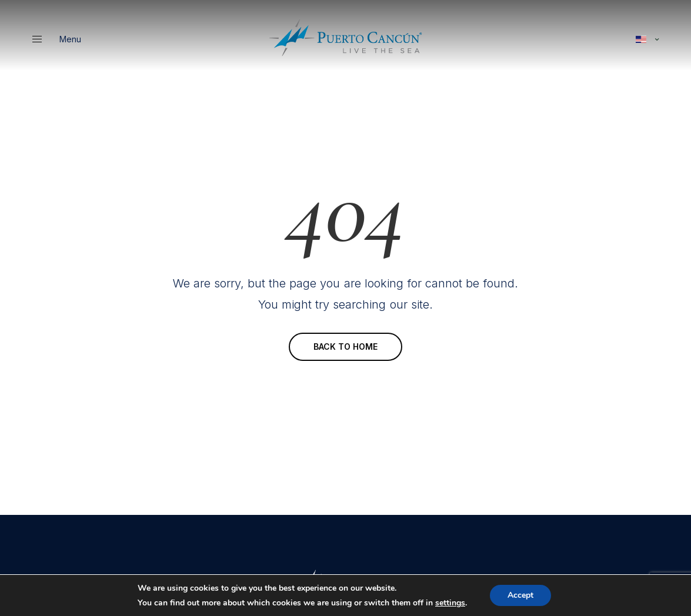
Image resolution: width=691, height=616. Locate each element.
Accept (520, 595)
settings (450, 603)
